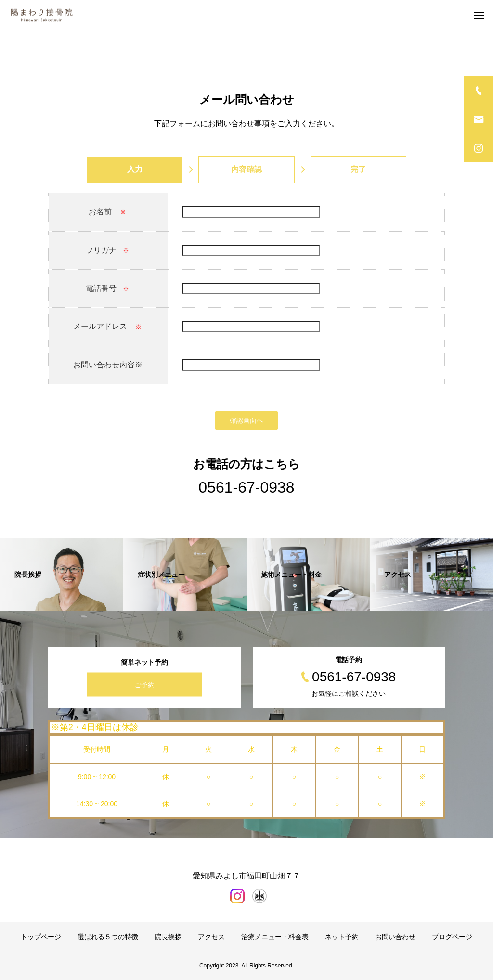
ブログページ (452, 937)
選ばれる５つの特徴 (108, 937)
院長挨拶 (168, 937)
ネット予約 (342, 937)
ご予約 (144, 684)
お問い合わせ (395, 937)
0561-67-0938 (246, 487)
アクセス (211, 937)
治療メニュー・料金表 (275, 937)
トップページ (41, 937)
